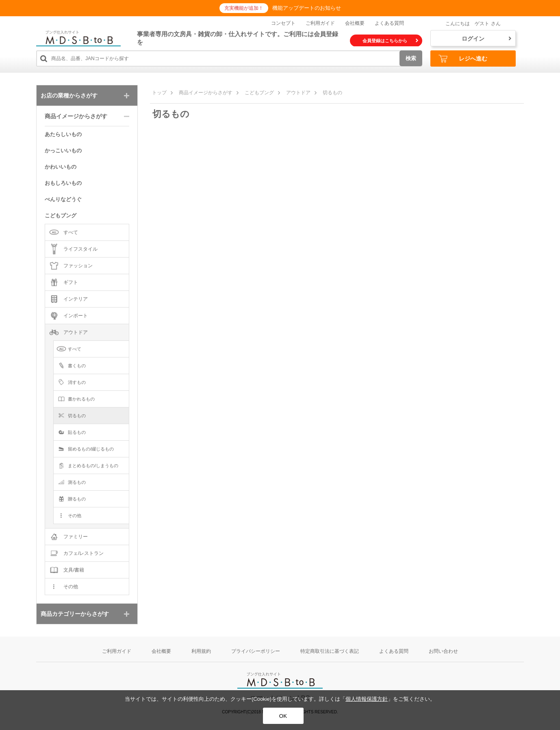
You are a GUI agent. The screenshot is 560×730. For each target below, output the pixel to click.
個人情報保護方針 (367, 699)
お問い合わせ (443, 651)
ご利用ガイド (320, 23)
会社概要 (355, 23)
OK (283, 716)
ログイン (486, 39)
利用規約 (201, 651)
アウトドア (298, 93)
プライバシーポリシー (256, 651)
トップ (159, 93)
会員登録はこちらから (390, 41)
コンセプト (283, 23)
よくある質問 (389, 23)
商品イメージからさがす (206, 93)
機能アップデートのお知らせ (307, 8)
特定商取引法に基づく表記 (330, 651)
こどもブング (259, 93)
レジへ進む (463, 59)
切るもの (332, 93)
